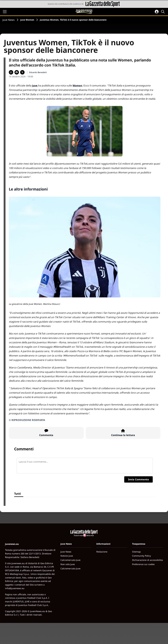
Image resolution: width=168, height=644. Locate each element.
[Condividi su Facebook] (17, 72)
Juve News (9, 20)
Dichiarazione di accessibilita (147, 560)
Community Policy (141, 556)
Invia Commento (138, 479)
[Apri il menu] (5, 12)
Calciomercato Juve (70, 560)
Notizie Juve (67, 556)
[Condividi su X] (22, 72)
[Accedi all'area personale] (157, 12)
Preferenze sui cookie (143, 564)
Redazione (102, 552)
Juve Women (27, 20)
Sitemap (136, 552)
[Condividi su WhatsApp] (11, 72)
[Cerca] (163, 12)
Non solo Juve (68, 564)
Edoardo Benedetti (38, 72)
